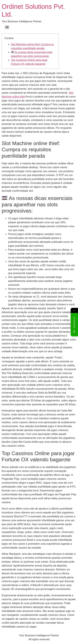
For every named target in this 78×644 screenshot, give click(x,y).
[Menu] (7, 27)
